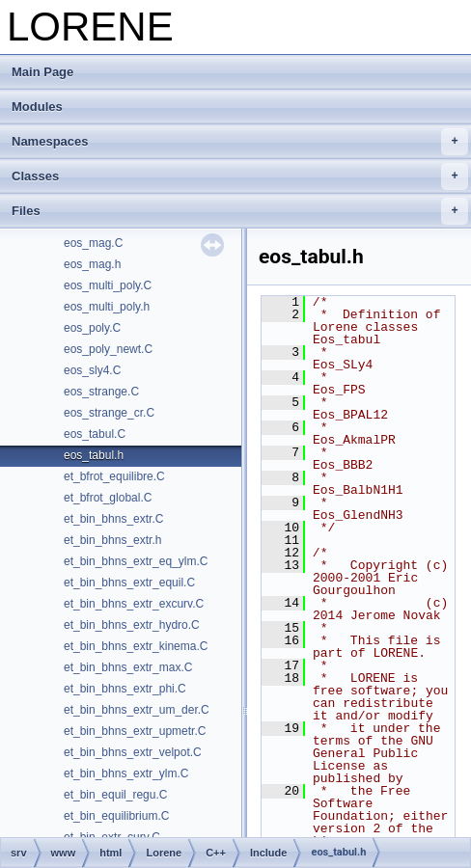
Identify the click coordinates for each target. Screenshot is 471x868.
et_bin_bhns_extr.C (113, 519)
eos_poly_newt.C (108, 349)
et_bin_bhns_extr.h (112, 540)
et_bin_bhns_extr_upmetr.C (135, 731)
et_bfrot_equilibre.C (114, 476)
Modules (37, 107)
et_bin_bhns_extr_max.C (128, 667)
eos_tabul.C (95, 434)
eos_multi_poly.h (107, 307)
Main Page (42, 72)
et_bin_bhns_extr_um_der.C (137, 710)
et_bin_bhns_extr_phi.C (125, 689)
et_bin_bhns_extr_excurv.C (134, 604)
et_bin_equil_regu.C (115, 795)
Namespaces (240, 142)
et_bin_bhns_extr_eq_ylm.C (136, 561)
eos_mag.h (92, 264)
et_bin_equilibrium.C (116, 816)
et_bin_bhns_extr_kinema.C (136, 646)
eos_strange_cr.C (109, 413)
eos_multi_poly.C (108, 285)
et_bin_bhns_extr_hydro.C (132, 625)
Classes (240, 176)
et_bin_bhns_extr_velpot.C (133, 752)
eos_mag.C (93, 243)
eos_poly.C (92, 328)
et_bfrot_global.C (108, 498)
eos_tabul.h (94, 455)
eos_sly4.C (92, 370)
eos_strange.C (101, 392)
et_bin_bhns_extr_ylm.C (126, 773)
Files (240, 211)
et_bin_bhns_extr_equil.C (129, 583)
